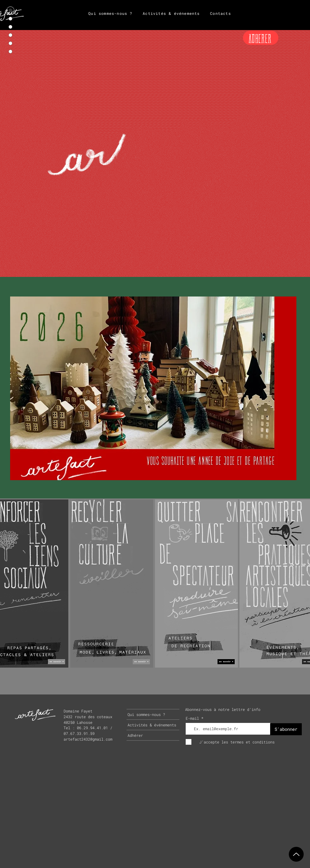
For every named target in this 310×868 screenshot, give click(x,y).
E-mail (193, 718)
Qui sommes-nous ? (146, 714)
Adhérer (135, 735)
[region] (112, 583)
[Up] (296, 854)
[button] (153, 388)
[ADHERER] (261, 38)
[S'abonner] (286, 729)
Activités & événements (152, 725)
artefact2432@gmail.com (88, 739)
